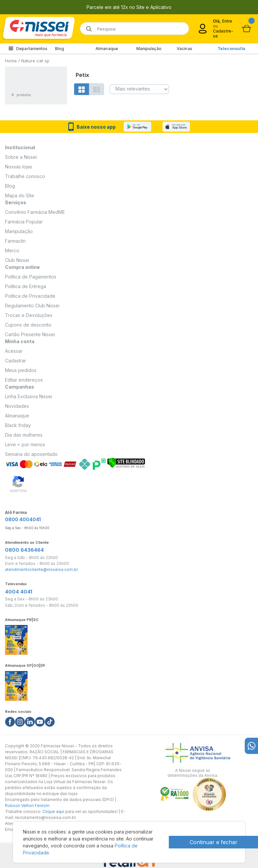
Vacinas (185, 49)
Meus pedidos (21, 370)
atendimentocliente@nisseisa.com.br (41, 570)
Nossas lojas (19, 167)
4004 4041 (19, 592)
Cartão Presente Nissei (30, 334)
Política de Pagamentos (31, 277)
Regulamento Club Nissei (32, 306)
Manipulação (149, 49)
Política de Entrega (26, 286)
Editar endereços (24, 380)
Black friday (18, 425)
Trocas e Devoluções (29, 315)
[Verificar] (126, 462)
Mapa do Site (20, 195)
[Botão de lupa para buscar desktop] (87, 27)
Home (11, 61)
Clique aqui (53, 811)
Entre (227, 21)
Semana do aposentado (31, 454)
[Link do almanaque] (16, 638)
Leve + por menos (25, 444)
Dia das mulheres (24, 435)
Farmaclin (15, 241)
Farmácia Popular (24, 222)
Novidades (17, 406)
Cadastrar (16, 361)
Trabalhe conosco (25, 176)
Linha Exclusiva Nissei (29, 396)
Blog (60, 49)
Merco (12, 250)
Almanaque (107, 49)
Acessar (14, 351)
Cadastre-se (223, 33)
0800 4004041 (23, 519)
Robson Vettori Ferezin (27, 806)
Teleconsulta (231, 49)
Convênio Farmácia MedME (35, 212)
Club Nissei (17, 260)
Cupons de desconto (28, 325)
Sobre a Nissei (21, 157)
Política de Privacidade (30, 296)
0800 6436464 (24, 550)
